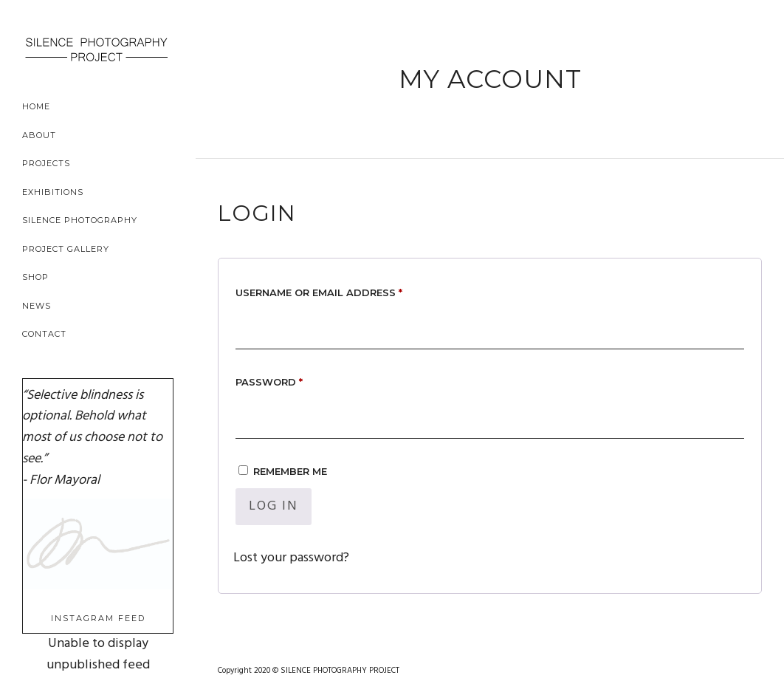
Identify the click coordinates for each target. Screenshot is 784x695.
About (39, 135)
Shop (35, 277)
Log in (274, 506)
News (37, 306)
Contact (44, 334)
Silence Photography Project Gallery (80, 234)
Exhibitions (53, 192)
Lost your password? (291, 558)
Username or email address (344, 291)
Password (295, 380)
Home (36, 106)
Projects (46, 163)
